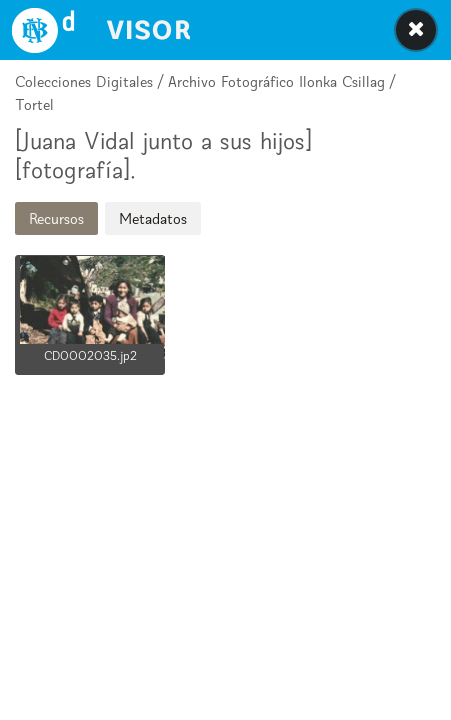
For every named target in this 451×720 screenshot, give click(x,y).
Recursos (56, 218)
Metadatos (153, 218)
